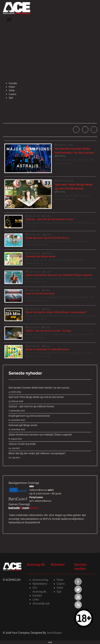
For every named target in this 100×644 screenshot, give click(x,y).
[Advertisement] (50, 53)
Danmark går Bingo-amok (40, 256)
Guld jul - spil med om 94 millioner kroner (50, 219)
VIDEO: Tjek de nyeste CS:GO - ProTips (49, 331)
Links (36, 600)
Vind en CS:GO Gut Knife (40, 294)
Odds (12, 90)
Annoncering (40, 580)
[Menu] (9, 20)
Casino (13, 94)
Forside (13, 83)
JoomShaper (54, 633)
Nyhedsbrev (40, 584)
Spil (11, 98)
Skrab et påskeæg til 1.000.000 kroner (47, 349)
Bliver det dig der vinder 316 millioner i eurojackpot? (56, 312)
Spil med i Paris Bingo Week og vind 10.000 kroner (50, 399)
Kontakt (37, 596)
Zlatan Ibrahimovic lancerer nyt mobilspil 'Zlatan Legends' (59, 275)
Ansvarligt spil (41, 603)
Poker (12, 87)
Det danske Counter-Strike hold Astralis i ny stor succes (50, 390)
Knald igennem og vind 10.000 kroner (47, 238)
